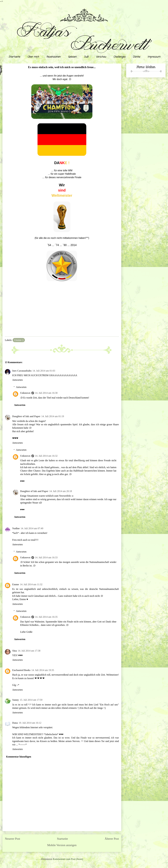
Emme (16, 584)
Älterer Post (112, 839)
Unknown (25, 393)
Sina (15, 651)
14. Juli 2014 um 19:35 (43, 670)
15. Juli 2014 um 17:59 (31, 700)
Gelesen (72, 57)
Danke (136, 57)
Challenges (119, 57)
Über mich (33, 57)
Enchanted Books (21, 670)
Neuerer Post (13, 839)
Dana (15, 723)
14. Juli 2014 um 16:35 (46, 617)
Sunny (16, 700)
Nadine (16, 528)
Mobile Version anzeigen (62, 845)
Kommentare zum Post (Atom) (68, 859)
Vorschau (101, 57)
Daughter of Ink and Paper (26, 416)
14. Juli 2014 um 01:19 (53, 416)
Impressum (154, 57)
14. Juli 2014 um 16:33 (46, 557)
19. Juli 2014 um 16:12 (30, 723)
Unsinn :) (19, 340)
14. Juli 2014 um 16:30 (46, 393)
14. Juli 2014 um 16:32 (46, 456)
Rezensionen (53, 57)
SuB (86, 57)
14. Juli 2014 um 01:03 (44, 371)
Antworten (17, 380)
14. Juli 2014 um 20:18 (61, 491)
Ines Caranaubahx (22, 371)
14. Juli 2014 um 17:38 (29, 651)
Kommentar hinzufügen (19, 757)
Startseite (14, 57)
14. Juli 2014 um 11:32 (31, 584)
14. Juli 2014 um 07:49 (32, 528)
